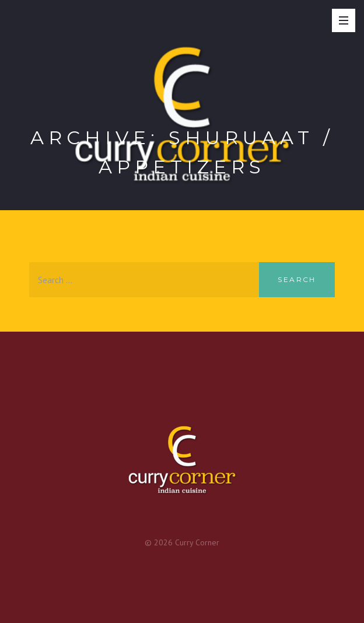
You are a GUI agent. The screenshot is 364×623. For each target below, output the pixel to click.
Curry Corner (197, 542)
